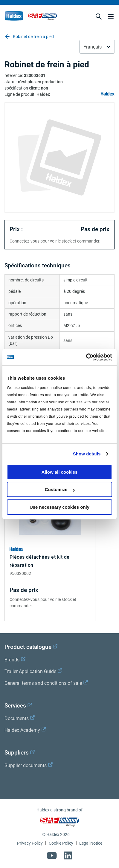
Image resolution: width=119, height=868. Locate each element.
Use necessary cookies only (59, 507)
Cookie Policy (61, 843)
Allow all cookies (60, 472)
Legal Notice (91, 843)
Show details (87, 454)
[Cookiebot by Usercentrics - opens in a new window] (86, 357)
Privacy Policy (30, 843)
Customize (60, 489)
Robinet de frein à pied (29, 37)
